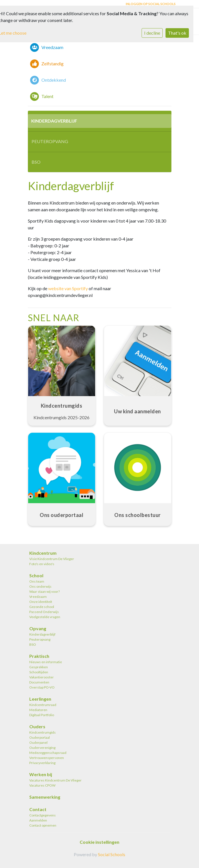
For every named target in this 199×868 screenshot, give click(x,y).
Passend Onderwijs (44, 612)
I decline (152, 33)
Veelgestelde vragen (45, 617)
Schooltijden (39, 672)
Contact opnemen (43, 825)
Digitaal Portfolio (42, 715)
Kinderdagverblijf (54, 121)
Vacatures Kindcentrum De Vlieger (55, 780)
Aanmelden (38, 820)
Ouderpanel (38, 742)
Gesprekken (39, 667)
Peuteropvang (50, 141)
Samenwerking (45, 797)
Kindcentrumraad (43, 705)
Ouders (37, 726)
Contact (38, 809)
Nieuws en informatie (46, 662)
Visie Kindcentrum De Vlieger (52, 559)
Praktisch (39, 656)
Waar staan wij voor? (44, 591)
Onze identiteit (41, 602)
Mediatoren (38, 710)
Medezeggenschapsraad (48, 753)
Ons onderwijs (40, 586)
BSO (36, 162)
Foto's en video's (42, 564)
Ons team (37, 581)
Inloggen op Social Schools (151, 4)
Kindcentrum (43, 553)
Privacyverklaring (42, 763)
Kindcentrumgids (43, 732)
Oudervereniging (42, 748)
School (36, 575)
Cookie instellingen (99, 842)
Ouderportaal (40, 737)
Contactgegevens (43, 815)
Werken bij (41, 774)
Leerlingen (40, 699)
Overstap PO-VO (42, 687)
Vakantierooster (42, 677)
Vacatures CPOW (42, 785)
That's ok (177, 33)
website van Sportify (68, 288)
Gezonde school (42, 607)
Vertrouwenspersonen (47, 758)
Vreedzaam (38, 597)
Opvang (38, 628)
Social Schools (112, 854)
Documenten (39, 682)
